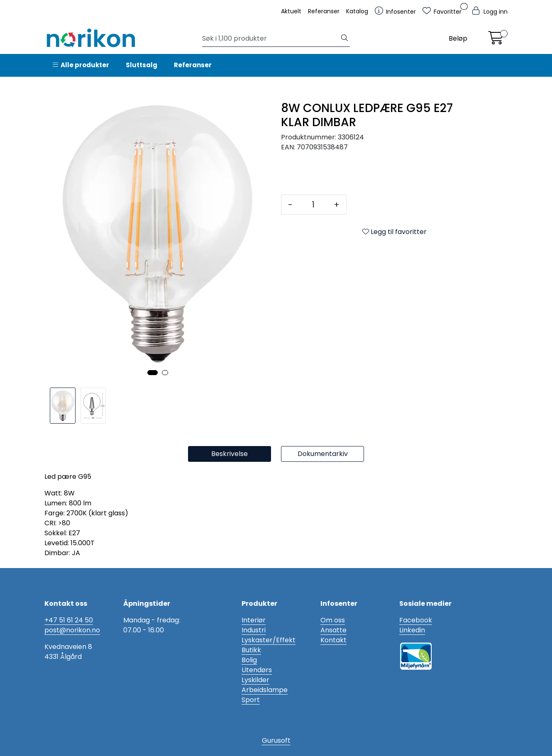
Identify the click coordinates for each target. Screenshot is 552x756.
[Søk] (271, 39)
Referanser (324, 11)
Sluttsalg (142, 65)
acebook (418, 620)
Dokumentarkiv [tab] (323, 454)
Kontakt (333, 640)
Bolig (249, 660)
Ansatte (333, 630)
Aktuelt (291, 11)
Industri (254, 630)
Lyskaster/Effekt (269, 640)
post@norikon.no (72, 630)
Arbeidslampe (265, 690)
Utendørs (257, 670)
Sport (251, 700)
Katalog (357, 11)
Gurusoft (276, 740)
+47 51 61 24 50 (69, 620)
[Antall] (313, 205)
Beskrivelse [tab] (230, 454)
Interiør (254, 620)
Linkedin (412, 630)
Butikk (251, 650)
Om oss (333, 620)
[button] (153, 373)
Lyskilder (255, 680)
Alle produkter (81, 65)
